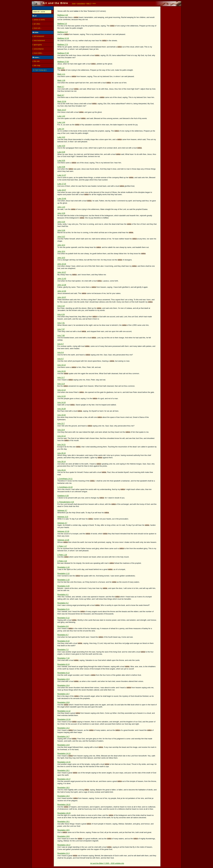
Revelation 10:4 (64, 685)
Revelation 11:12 (64, 711)
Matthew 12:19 (63, 38)
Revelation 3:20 (64, 586)
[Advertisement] (171, 47)
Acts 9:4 (61, 352)
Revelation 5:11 (64, 609)
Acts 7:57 (61, 329)
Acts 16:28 (62, 409)
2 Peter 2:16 (62, 561)
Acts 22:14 (62, 436)
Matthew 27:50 (63, 62)
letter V (89, 3)
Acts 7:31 (61, 323)
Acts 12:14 (62, 390)
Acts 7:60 (61, 335)
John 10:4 (61, 251)
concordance (81, 3)
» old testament (38, 37)
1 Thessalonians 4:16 (66, 502)
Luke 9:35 (61, 160)
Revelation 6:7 (63, 635)
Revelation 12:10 (64, 719)
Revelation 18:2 (64, 788)
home (74, 3)
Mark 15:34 (62, 101)
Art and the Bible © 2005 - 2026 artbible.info (107, 863)
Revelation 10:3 (64, 679)
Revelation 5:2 (63, 603)
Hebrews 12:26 (63, 540)
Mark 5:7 (61, 87)
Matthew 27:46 (63, 53)
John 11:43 (62, 279)
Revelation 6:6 (63, 626)
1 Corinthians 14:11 (65, 479)
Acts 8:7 (61, 344)
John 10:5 (61, 258)
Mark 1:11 (61, 74)
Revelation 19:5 (64, 830)
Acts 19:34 (62, 415)
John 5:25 (61, 222)
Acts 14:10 (62, 402)
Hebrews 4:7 (62, 523)
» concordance (38, 49)
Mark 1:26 (61, 80)
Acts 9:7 (61, 359)
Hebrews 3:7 (62, 510)
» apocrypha (37, 45)
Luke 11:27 (62, 175)
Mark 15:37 (62, 110)
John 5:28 (61, 230)
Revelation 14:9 (64, 745)
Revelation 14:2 (64, 728)
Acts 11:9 (61, 384)
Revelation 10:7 (64, 694)
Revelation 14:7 (64, 736)
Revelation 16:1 (64, 770)
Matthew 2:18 (63, 15)
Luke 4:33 (61, 146)
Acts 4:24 (61, 314)
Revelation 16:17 (64, 779)
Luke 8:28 (61, 152)
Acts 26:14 (62, 462)
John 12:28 (62, 285)
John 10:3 (61, 245)
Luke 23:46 (62, 199)
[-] (46, 70)
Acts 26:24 (62, 470)
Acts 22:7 (61, 423)
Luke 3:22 (61, 137)
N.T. (38, 70)
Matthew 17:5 (63, 44)
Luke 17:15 (62, 184)
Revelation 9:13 (64, 673)
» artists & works (39, 20)
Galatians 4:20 (63, 496)
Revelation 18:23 (64, 813)
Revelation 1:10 (64, 567)
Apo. (42, 70)
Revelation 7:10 (64, 658)
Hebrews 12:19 (63, 531)
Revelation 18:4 (64, 796)
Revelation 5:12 (64, 618)
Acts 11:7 (61, 377)
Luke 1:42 (61, 116)
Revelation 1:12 (64, 573)
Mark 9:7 (61, 95)
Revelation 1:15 (64, 580)
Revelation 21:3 (64, 853)
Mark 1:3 (61, 68)
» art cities (36, 24)
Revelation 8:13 (64, 664)
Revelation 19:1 (64, 821)
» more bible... (38, 53)
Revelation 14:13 (64, 753)
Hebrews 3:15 (63, 517)
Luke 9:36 (61, 167)
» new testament (39, 41)
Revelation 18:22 (64, 804)
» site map (36, 66)
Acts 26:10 (62, 453)
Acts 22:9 (61, 430)
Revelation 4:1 (63, 594)
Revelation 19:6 (64, 836)
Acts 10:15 (62, 371)
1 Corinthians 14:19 (65, 487)
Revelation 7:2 (63, 650)
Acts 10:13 (62, 365)
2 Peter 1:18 (62, 555)
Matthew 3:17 (63, 32)
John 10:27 (62, 272)
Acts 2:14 (61, 306)
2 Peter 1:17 (62, 546)
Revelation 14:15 (64, 762)
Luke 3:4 (61, 129)
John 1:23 (61, 207)
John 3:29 (61, 213)
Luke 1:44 (61, 122)
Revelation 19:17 (64, 845)
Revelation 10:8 (64, 702)
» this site (36, 62)
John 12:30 (62, 291)
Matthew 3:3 (62, 24)
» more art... (37, 28)
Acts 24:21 (62, 445)
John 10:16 (62, 264)
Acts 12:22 (62, 396)
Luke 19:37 (62, 190)
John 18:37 (62, 297)
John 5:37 (61, 237)
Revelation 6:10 (64, 641)
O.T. (34, 70)
